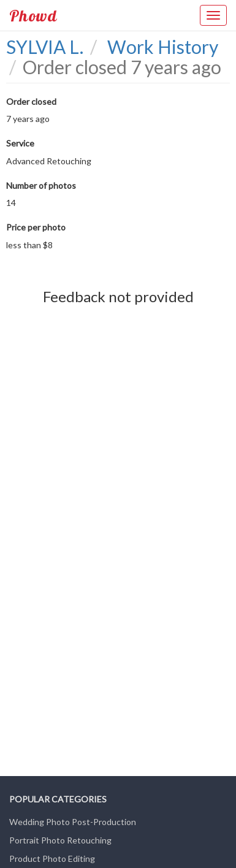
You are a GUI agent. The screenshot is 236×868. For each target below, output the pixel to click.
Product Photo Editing (52, 858)
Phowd (33, 15)
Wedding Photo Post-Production (73, 822)
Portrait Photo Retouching (60, 840)
